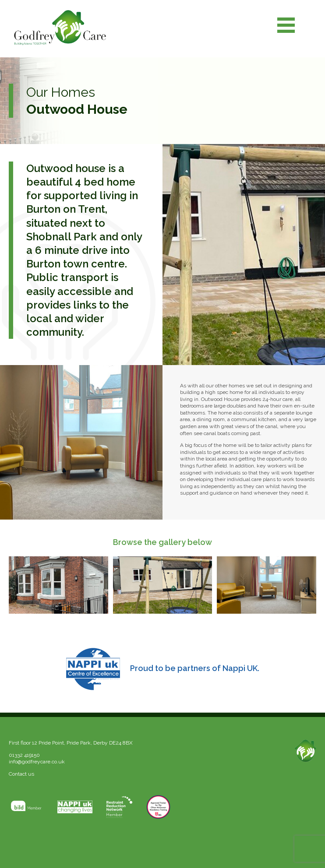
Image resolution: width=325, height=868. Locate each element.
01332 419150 (24, 755)
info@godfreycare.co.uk (37, 762)
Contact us (21, 774)
